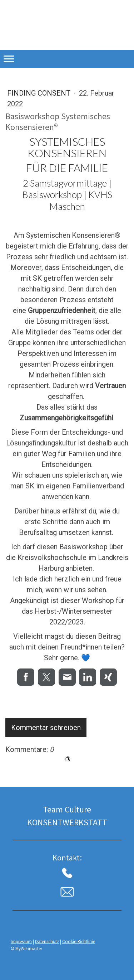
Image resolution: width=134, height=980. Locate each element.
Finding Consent (40, 93)
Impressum (21, 941)
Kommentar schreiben (46, 728)
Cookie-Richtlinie (79, 941)
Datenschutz (47, 941)
